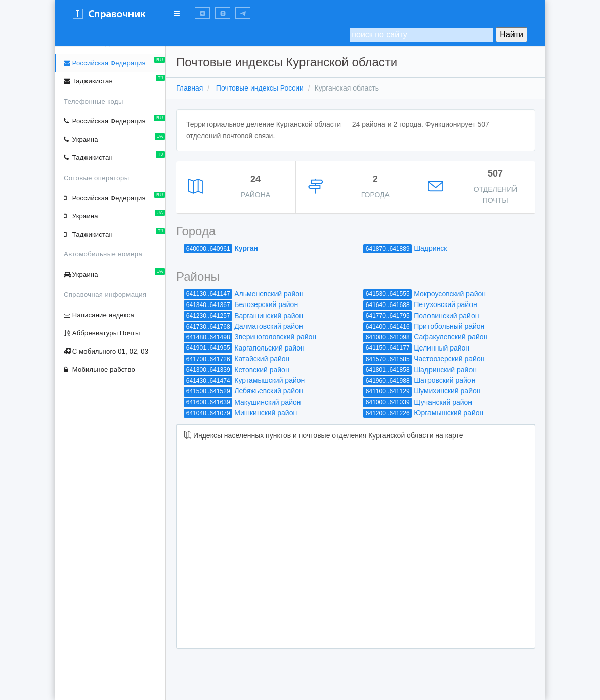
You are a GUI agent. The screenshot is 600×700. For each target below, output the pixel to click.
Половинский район (446, 316)
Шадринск (430, 248)
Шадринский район (445, 370)
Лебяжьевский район (268, 391)
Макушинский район (267, 402)
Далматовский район (268, 326)
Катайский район (262, 359)
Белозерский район (266, 304)
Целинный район (442, 348)
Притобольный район (449, 326)
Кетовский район (262, 370)
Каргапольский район (269, 348)
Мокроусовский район (450, 294)
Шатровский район (444, 380)
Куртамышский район (269, 380)
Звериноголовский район (275, 337)
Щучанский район (443, 402)
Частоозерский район (449, 359)
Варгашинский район (269, 316)
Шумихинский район (447, 391)
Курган (246, 248)
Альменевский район (269, 294)
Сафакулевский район (451, 337)
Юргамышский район (448, 413)
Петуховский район (445, 304)
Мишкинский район (266, 413)
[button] (202, 13)
